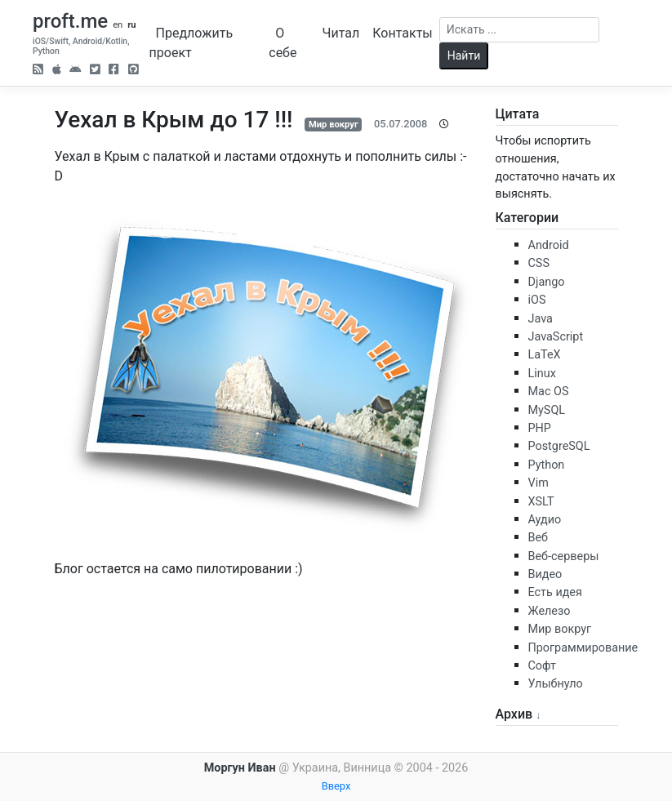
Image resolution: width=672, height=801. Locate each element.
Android (549, 245)
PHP (540, 428)
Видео (545, 574)
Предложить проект (191, 43)
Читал (341, 33)
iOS (537, 300)
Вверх (336, 786)
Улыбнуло (556, 684)
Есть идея (555, 592)
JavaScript (556, 337)
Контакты (402, 33)
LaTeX (545, 355)
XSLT (541, 502)
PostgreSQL (559, 446)
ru (131, 25)
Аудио (545, 520)
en (118, 25)
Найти (464, 56)
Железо (550, 611)
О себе (283, 43)
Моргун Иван (240, 768)
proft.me (70, 21)
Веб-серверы (564, 556)
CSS (539, 263)
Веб (538, 538)
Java (541, 319)
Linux (542, 374)
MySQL (547, 410)
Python (547, 465)
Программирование (583, 648)
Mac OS (549, 392)
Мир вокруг (334, 125)
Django (547, 282)
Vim (538, 483)
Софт (542, 666)
